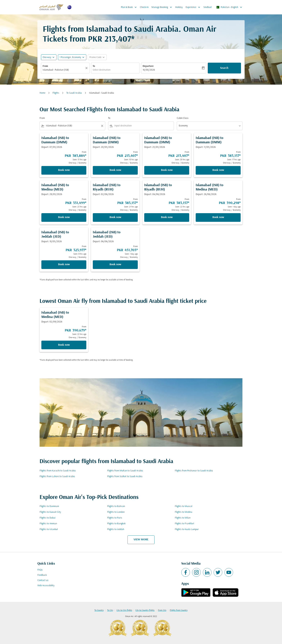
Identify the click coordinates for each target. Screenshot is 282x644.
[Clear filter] (102, 126)
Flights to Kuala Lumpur (187, 529)
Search (224, 68)
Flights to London (116, 512)
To (94, 66)
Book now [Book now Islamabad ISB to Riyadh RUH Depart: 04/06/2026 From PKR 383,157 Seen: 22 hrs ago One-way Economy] (167, 217)
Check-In (144, 7)
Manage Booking (163, 7)
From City (162, 610)
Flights (56, 93)
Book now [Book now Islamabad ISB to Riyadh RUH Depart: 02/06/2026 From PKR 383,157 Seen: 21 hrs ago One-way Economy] (115, 217)
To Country (99, 610)
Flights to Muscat (184, 506)
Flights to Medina (184, 512)
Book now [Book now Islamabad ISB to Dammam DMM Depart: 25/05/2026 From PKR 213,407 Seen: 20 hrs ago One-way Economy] (167, 170)
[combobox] (63, 70)
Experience (194, 7)
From (45, 66)
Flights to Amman (48, 524)
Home (42, 93)
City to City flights (124, 610)
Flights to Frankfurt (185, 524)
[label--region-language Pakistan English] (229, 7)
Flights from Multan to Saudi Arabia (125, 471)
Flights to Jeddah (116, 529)
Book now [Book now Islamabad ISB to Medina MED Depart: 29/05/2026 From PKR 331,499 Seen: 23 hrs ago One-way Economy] (64, 217)
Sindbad (207, 7)
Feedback (42, 575)
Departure (148, 66)
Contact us (43, 580)
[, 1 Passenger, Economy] (70, 57)
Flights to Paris (115, 518)
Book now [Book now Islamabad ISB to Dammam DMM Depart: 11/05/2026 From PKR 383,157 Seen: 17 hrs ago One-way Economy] (218, 170)
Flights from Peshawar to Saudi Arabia (194, 471)
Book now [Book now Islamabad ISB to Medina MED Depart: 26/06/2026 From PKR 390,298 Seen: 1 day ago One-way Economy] (218, 217)
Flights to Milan (183, 518)
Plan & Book (130, 7)
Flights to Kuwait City (50, 512)
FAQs (40, 570)
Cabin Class (183, 118)
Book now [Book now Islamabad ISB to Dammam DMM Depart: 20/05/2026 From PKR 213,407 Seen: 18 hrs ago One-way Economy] (115, 170)
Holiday (179, 7)
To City (110, 610)
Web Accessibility (46, 586)
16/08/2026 (149, 70)
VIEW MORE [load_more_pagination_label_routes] (141, 540)
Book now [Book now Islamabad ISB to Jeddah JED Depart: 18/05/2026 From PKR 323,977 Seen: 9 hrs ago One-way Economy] (64, 264)
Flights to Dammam (49, 506)
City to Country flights (145, 610)
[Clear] (87, 68)
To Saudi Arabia (74, 93)
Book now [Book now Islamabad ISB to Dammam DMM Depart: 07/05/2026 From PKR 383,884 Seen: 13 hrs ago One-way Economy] (64, 170)
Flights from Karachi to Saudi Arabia (58, 471)
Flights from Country (179, 610)
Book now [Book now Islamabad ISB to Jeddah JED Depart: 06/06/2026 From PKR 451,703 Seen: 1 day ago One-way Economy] (115, 264)
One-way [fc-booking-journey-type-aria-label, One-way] (47, 57)
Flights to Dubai (47, 518)
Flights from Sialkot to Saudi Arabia (125, 476)
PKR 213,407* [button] (111, 40)
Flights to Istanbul (49, 529)
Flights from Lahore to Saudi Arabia (57, 476)
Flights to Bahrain (116, 506)
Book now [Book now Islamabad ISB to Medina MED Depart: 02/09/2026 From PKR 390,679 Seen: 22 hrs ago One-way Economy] (64, 345)
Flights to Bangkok (116, 524)
